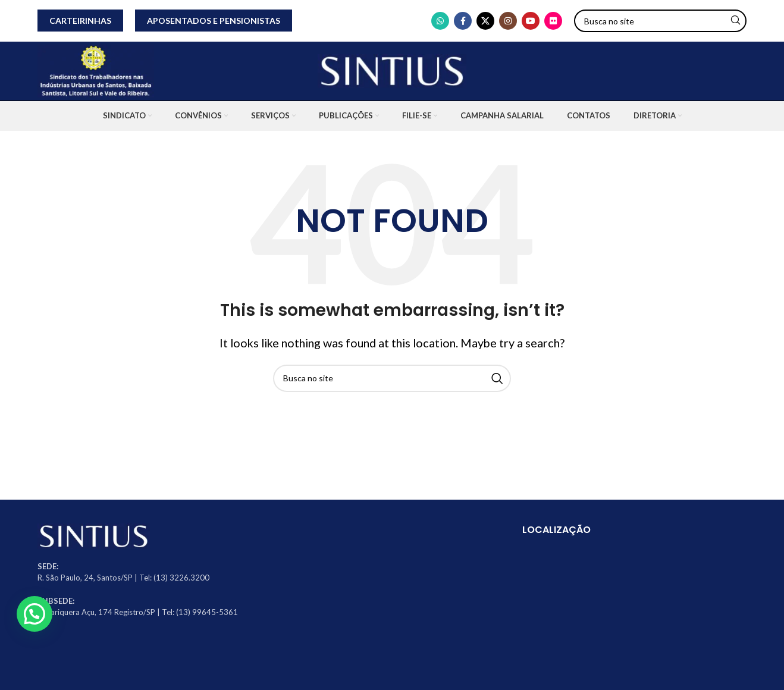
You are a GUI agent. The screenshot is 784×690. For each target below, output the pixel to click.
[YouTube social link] (531, 21)
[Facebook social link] (463, 21)
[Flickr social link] (553, 21)
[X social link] (485, 21)
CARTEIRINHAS (80, 21)
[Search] (660, 21)
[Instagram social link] (508, 21)
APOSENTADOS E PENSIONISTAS (214, 21)
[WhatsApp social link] (440, 21)
